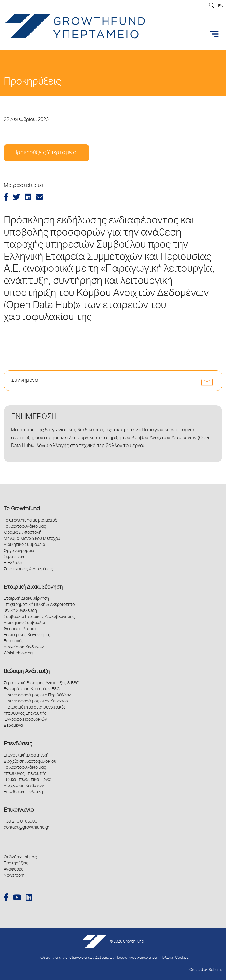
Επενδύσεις (18, 744)
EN (221, 6)
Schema (215, 970)
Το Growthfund (22, 509)
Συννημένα (25, 381)
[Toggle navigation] (214, 34)
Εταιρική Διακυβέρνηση (33, 588)
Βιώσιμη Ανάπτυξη (27, 672)
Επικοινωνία (19, 810)
